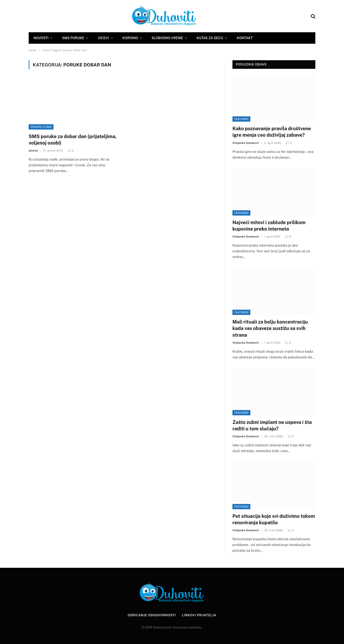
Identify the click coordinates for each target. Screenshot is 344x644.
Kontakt (245, 38)
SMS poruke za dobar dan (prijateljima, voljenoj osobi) (73, 140)
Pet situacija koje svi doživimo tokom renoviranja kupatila (274, 519)
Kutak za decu (210, 38)
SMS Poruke (73, 38)
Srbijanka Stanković (246, 143)
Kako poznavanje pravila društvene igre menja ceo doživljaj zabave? (272, 132)
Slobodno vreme (167, 38)
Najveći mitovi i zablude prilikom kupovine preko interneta (269, 226)
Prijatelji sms (41, 127)
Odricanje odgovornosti (152, 615)
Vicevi (103, 38)
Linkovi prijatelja (199, 615)
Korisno (130, 38)
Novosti (41, 38)
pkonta (33, 151)
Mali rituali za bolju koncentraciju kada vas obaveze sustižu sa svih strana (270, 328)
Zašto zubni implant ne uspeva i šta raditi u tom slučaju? (272, 425)
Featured (241, 119)
